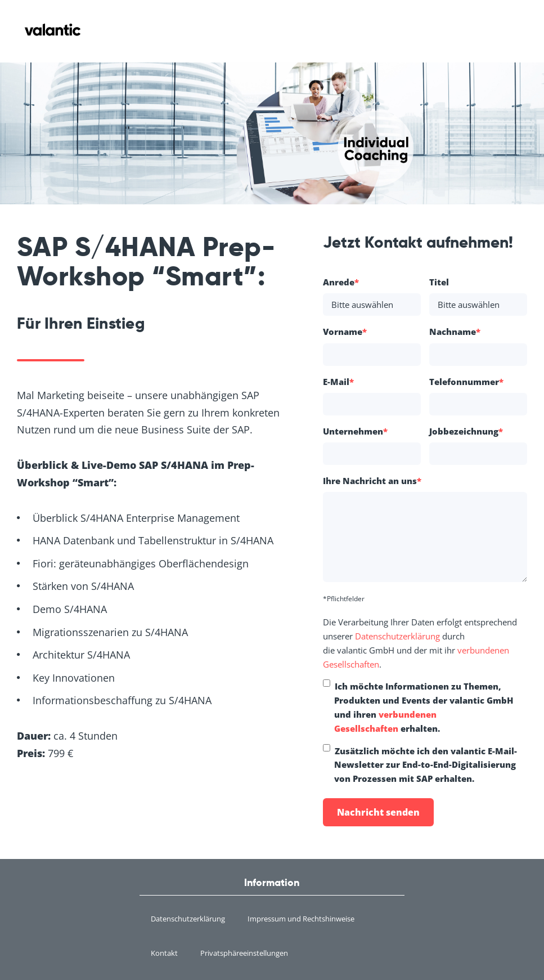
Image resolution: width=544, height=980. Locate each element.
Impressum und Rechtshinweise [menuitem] (301, 919)
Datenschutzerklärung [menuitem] (188, 919)
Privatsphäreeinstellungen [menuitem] (244, 953)
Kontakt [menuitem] (164, 953)
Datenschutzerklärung (397, 636)
